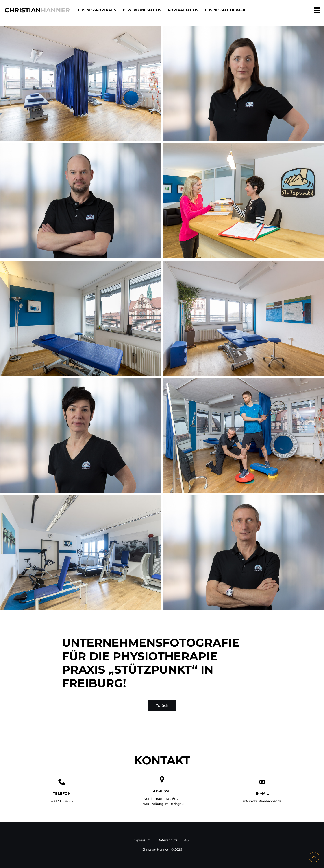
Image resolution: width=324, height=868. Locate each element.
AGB (188, 840)
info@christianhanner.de (262, 801)
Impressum (142, 840)
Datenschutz (167, 840)
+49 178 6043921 (62, 801)
